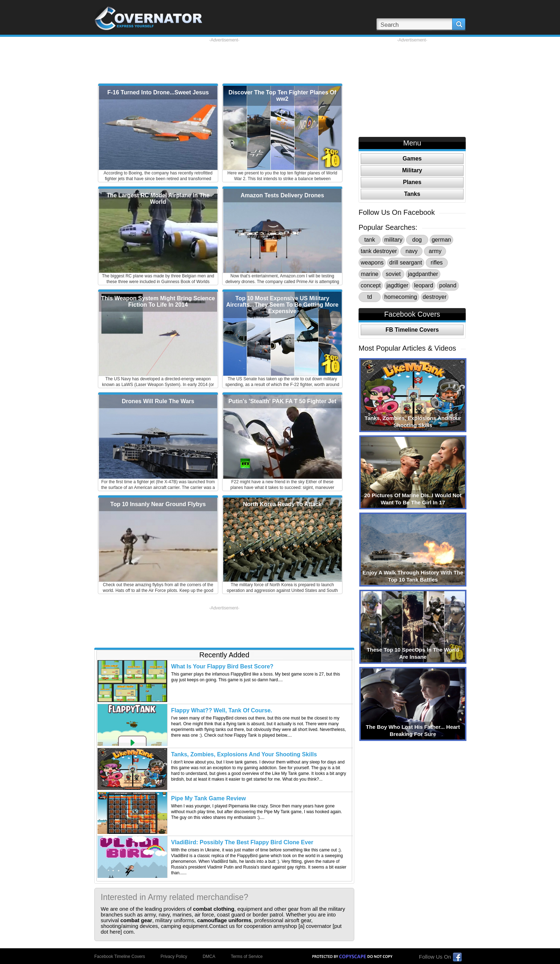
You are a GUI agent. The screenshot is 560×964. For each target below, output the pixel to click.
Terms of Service (247, 956)
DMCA (209, 956)
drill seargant (406, 263)
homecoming (401, 297)
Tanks (412, 194)
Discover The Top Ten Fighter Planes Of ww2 (282, 96)
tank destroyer (379, 251)
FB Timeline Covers (412, 330)
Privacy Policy (174, 956)
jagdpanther (423, 274)
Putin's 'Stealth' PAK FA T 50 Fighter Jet (282, 401)
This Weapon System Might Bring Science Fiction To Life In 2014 (158, 301)
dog (417, 240)
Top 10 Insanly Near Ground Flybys (158, 504)
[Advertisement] (224, 59)
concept (371, 285)
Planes (412, 182)
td (369, 297)
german (441, 240)
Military (412, 170)
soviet (393, 274)
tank (370, 240)
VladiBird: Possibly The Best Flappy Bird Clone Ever (242, 842)
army (435, 251)
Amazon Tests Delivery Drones (282, 195)
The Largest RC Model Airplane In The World (158, 199)
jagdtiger (397, 285)
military (393, 240)
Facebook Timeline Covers (120, 956)
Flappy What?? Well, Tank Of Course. (222, 710)
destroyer (435, 297)
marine (370, 274)
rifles (437, 263)
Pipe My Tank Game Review (209, 798)
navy (411, 251)
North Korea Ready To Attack (282, 504)
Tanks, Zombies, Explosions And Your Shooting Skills (244, 754)
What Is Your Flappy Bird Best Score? (222, 666)
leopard (423, 285)
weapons (372, 263)
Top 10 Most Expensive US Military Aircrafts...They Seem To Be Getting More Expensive (282, 305)
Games (412, 159)
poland (448, 285)
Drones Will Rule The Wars (158, 401)
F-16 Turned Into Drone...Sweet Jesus (158, 92)
